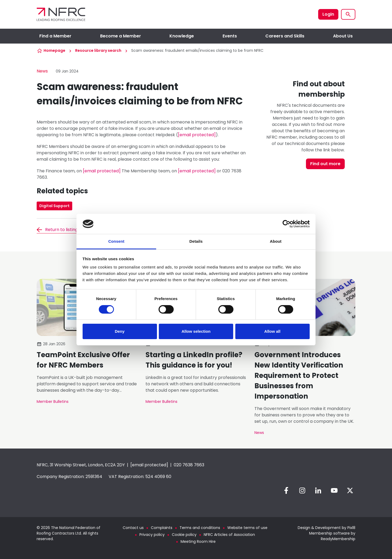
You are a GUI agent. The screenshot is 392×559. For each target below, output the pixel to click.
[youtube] (334, 490)
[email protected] (197, 135)
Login (328, 14)
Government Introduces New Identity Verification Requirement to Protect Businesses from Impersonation (299, 375)
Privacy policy (152, 535)
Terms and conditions (200, 528)
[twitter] (350, 490)
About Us (343, 36)
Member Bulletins (53, 402)
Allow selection (196, 331)
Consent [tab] (116, 241)
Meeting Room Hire (198, 541)
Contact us (133, 528)
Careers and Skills (285, 36)
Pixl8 (351, 528)
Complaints (162, 528)
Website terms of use (247, 528)
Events (230, 36)
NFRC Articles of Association (229, 535)
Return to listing (61, 230)
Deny (120, 331)
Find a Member (55, 36)
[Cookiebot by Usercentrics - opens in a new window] (286, 224)
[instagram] (302, 490)
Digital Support (54, 206)
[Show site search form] (348, 14)
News (42, 71)
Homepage (54, 50)
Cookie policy (184, 535)
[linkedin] (318, 490)
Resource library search (98, 50)
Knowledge (182, 36)
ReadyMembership (338, 539)
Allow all (272, 331)
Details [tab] (196, 241)
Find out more (325, 164)
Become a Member (121, 36)
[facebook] (286, 490)
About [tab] (276, 241)
